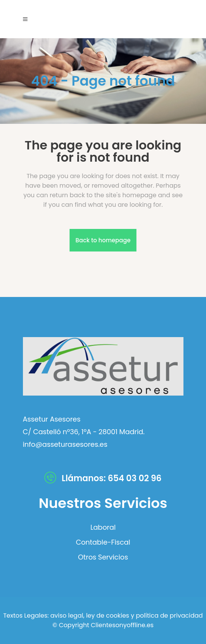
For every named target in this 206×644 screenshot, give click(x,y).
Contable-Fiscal (103, 542)
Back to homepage (103, 240)
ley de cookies (107, 616)
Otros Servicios (103, 557)
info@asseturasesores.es (65, 444)
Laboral (103, 527)
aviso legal (67, 616)
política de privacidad (170, 616)
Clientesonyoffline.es (122, 625)
